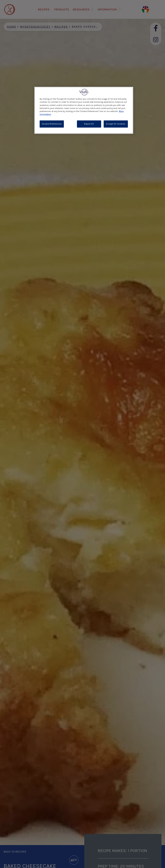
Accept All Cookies (116, 124)
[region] (84, 110)
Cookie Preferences (52, 124)
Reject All (89, 124)
